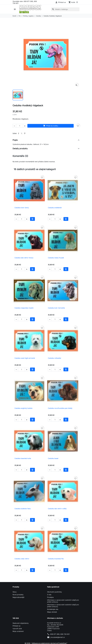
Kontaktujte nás (53, 609)
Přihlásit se (16, 626)
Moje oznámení (18, 631)
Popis (15, 140)
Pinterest (25, 133)
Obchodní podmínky (54, 592)
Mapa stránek (52, 612)
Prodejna (50, 597)
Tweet (22, 133)
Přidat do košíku (51, 126)
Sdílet (19, 133)
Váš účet (16, 618)
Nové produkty (18, 595)
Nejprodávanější (18, 597)
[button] (61, 2)
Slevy (15, 592)
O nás (49, 595)
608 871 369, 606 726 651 (60, 634)
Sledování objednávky (21, 623)
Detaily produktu (20, 149)
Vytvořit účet (17, 629)
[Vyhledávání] (65, 9)
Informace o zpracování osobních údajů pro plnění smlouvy (63, 601)
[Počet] (20, 126)
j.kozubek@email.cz (58, 637)
